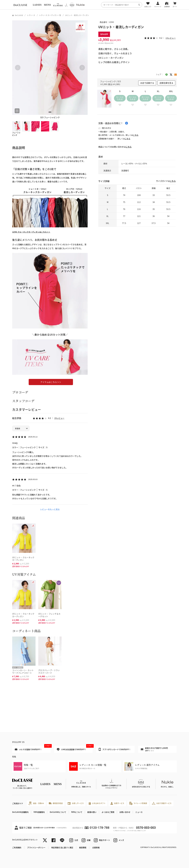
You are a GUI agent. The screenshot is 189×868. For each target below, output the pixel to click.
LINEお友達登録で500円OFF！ (75, 748)
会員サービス (117, 803)
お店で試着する (147, 83)
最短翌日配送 (56, 803)
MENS (47, 5)
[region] (94, 5)
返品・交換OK (36, 803)
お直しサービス (76, 803)
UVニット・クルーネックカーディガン (23, 559)
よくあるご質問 (108, 812)
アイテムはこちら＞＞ (51, 382)
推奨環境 (83, 847)
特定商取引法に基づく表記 (62, 847)
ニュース (139, 812)
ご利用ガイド (18, 803)
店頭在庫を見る (166, 83)
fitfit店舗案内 (39, 812)
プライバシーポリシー (36, 847)
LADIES (37, 5)
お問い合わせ (125, 812)
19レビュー (59, 418)
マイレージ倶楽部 (138, 803)
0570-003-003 (146, 828)
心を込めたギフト (97, 803)
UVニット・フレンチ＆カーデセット (49, 615)
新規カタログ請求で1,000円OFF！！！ (154, 749)
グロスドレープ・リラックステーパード (49, 671)
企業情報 (96, 847)
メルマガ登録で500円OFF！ (33, 748)
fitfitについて (77, 812)
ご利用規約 (17, 847)
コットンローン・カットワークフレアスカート (23, 671)
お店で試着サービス (162, 803)
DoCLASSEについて (58, 812)
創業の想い (92, 812)
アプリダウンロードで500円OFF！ (115, 749)
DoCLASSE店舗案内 (20, 812)
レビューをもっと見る (50, 509)
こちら (136, 135)
